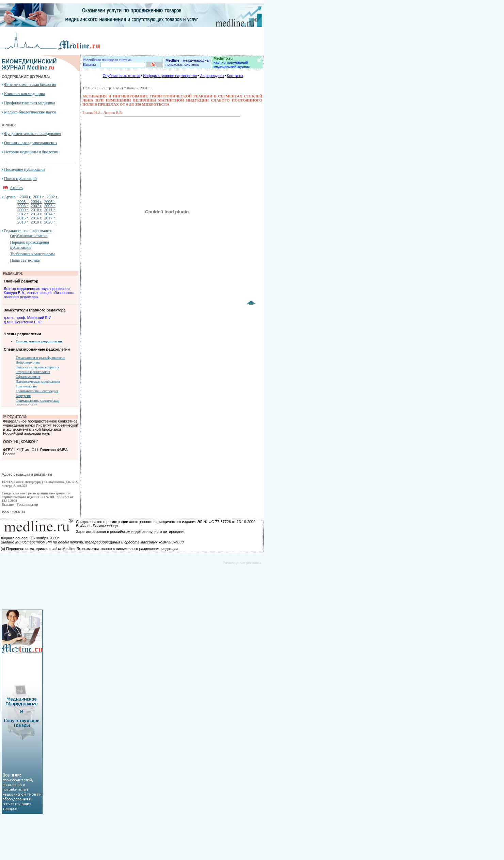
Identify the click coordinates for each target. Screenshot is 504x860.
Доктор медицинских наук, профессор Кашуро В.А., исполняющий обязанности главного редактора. (39, 293)
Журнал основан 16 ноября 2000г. (30, 538)
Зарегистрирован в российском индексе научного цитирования (131, 532)
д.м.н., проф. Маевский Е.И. (28, 318)
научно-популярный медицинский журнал (232, 62)
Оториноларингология (33, 372)
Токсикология (26, 386)
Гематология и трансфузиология (41, 358)
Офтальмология (28, 377)
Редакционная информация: (28, 231)
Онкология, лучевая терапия (37, 367)
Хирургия (23, 396)
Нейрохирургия (28, 362)
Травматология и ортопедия (37, 391)
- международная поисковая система (188, 62)
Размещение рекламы (242, 563)
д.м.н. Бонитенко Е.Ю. (23, 322)
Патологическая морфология (38, 381)
